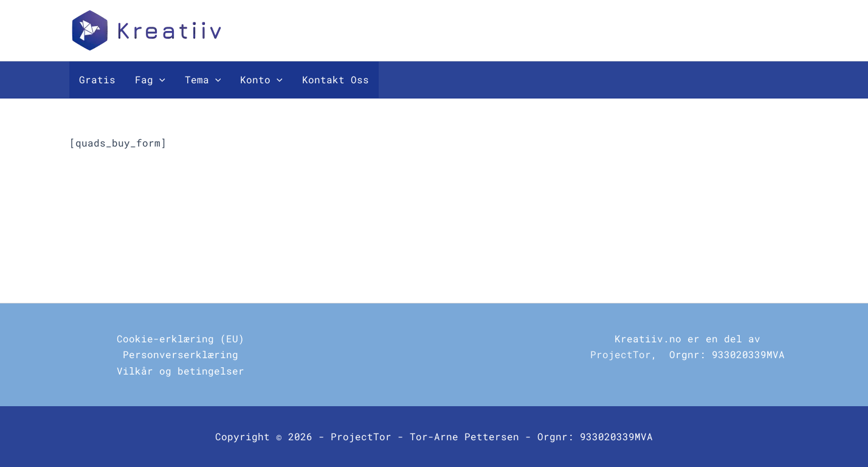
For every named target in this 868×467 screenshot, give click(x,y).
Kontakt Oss (336, 79)
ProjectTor (621, 354)
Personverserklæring (181, 354)
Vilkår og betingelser (181, 371)
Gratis (97, 79)
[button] (159, 80)
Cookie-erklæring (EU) (181, 338)
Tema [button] (203, 80)
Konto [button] (261, 80)
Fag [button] (150, 80)
